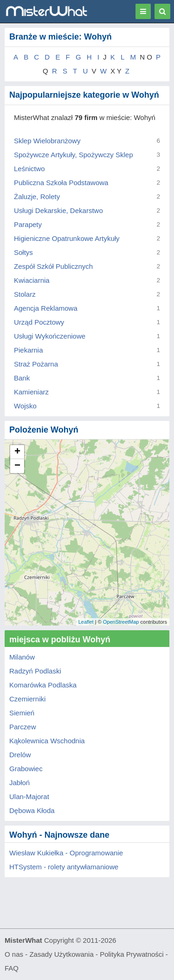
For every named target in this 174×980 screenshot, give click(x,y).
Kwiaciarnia (32, 280)
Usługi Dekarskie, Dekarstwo (58, 210)
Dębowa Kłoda (32, 810)
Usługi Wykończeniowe (50, 336)
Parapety (28, 224)
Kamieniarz (31, 392)
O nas (14, 954)
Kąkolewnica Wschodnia (47, 741)
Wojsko (25, 406)
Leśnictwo (29, 169)
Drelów (20, 755)
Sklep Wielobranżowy (47, 141)
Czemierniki (27, 699)
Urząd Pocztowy (39, 322)
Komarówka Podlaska (43, 685)
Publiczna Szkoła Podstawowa (61, 183)
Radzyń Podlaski (35, 671)
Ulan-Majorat (29, 797)
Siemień (22, 713)
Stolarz (25, 294)
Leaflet (86, 622)
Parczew (23, 727)
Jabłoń (19, 783)
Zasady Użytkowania (61, 954)
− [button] (17, 466)
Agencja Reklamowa (46, 308)
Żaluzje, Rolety (37, 197)
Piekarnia (29, 350)
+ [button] (17, 452)
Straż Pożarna (36, 364)
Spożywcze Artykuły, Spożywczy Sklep (73, 155)
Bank (22, 378)
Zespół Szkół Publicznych (53, 266)
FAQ (12, 968)
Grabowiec (26, 769)
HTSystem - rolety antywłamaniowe (64, 867)
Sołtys (23, 252)
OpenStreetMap (121, 622)
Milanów (22, 657)
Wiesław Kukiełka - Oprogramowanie (66, 853)
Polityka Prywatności (132, 954)
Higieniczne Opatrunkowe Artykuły (67, 238)
